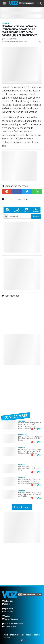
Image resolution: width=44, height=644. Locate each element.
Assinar (36, 216)
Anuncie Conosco (10, 619)
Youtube (27, 210)
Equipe (6, 604)
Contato (6, 616)
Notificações (8, 611)
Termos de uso (9, 627)
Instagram (17, 210)
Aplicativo (36, 210)
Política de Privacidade (12, 624)
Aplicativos (8, 609)
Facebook (8, 210)
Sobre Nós (7, 601)
